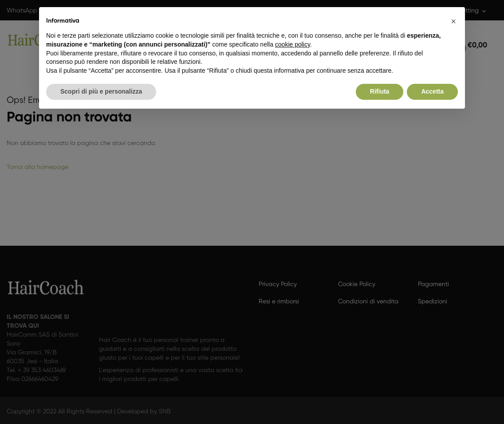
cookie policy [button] (293, 44)
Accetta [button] (432, 91)
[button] (453, 21)
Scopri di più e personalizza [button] (101, 91)
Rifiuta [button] (380, 91)
